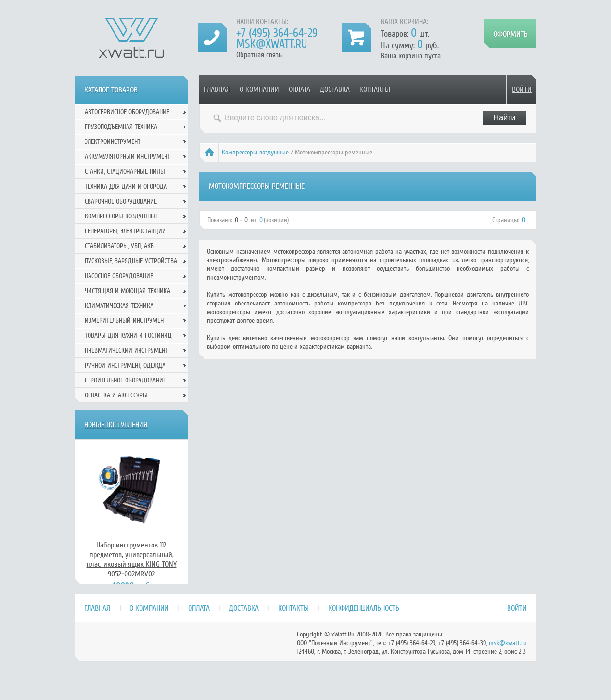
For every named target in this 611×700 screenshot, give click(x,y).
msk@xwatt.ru (272, 44)
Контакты (375, 89)
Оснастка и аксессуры (116, 395)
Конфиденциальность (364, 608)
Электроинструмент (113, 142)
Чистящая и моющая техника (127, 291)
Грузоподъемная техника (121, 127)
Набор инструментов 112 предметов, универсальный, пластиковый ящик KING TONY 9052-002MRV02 (132, 560)
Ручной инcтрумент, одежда (125, 365)
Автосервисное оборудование (127, 112)
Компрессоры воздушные (255, 152)
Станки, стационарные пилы (125, 172)
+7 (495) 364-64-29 (277, 33)
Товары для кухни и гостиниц (128, 336)
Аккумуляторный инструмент (127, 157)
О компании (259, 89)
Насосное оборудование (119, 276)
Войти (522, 89)
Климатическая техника (119, 306)
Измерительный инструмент (126, 321)
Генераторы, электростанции (125, 231)
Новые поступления (116, 425)
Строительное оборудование (125, 380)
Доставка (335, 89)
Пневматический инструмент (126, 350)
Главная (217, 89)
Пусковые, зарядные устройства (131, 261)
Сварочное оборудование (121, 201)
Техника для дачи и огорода (126, 186)
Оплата (299, 89)
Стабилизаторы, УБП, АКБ (119, 246)
